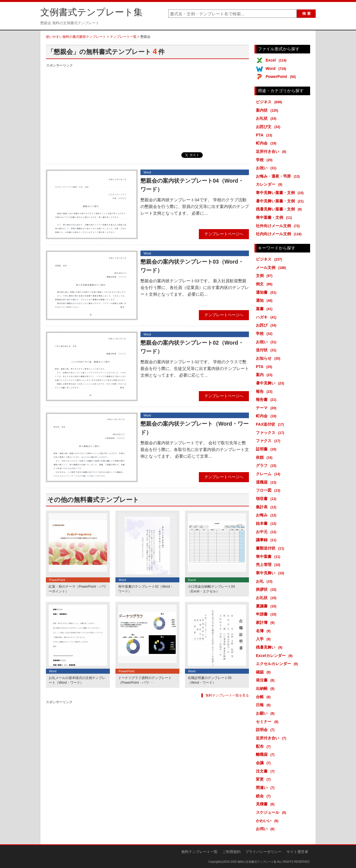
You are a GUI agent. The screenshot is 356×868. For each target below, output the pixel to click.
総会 (264, 796)
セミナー (268, 722)
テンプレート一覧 (123, 37)
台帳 (264, 697)
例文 (265, 284)
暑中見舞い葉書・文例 (281, 201)
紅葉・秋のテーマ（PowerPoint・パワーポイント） (77, 589)
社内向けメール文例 (280, 234)
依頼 (265, 457)
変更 (264, 779)
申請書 (267, 614)
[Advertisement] (147, 108)
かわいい (268, 821)
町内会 (267, 143)
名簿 (264, 631)
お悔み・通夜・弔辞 (279, 176)
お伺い (266, 829)
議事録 (267, 540)
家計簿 (266, 622)
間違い (266, 788)
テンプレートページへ (224, 234)
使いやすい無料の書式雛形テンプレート (76, 37)
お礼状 (267, 118)
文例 (265, 276)
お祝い (267, 168)
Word (277, 68)
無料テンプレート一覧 (199, 852)
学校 (265, 160)
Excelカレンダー (275, 656)
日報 (264, 705)
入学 (264, 639)
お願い (266, 713)
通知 (265, 300)
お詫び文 (269, 127)
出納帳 (266, 688)
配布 (264, 746)
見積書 (266, 804)
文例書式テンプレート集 (92, 12)
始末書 (267, 523)
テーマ (267, 408)
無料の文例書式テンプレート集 (257, 862)
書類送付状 (271, 548)
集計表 (267, 507)
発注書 (266, 680)
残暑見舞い (270, 647)
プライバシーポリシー (263, 852)
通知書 (267, 292)
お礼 (265, 581)
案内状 (268, 110)
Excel (277, 60)
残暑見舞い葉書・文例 (280, 209)
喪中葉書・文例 (275, 217)
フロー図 (269, 490)
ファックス (271, 433)
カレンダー (270, 184)
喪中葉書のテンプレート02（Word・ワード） (146, 589)
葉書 (265, 309)
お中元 (267, 532)
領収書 (267, 499)
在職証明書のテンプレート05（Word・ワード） (210, 680)
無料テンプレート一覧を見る (227, 695)
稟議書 (267, 606)
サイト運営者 (297, 852)
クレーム (269, 474)
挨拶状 (267, 589)
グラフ (267, 465)
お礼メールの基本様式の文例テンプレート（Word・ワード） (77, 680)
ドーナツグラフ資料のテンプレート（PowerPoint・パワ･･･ (145, 680)
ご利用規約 (232, 852)
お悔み (267, 515)
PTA (265, 135)
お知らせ (269, 358)
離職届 (266, 754)
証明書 (267, 449)
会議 (264, 763)
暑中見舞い (271, 383)
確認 (264, 672)
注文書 (266, 771)
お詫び (267, 325)
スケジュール (272, 812)
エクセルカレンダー (278, 664)
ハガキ (267, 317)
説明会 (266, 730)
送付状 (267, 350)
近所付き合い (272, 151)
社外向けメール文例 (279, 226)
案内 (265, 375)
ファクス (269, 441)
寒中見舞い (271, 573)
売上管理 (269, 565)
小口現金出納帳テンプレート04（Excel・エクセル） (211, 589)
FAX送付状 (271, 424)
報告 (265, 391)
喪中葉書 (269, 556)
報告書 (267, 399)
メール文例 (272, 268)
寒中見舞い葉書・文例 (281, 193)
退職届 (267, 482)
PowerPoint (282, 77)
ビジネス (270, 102)
